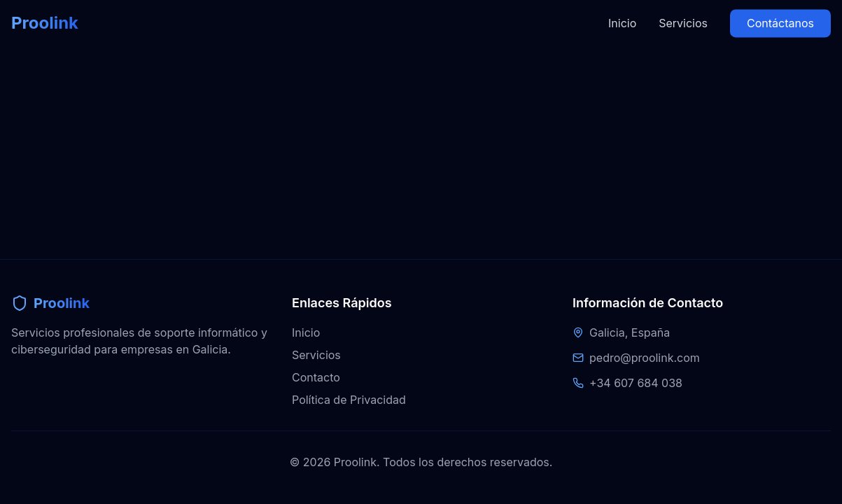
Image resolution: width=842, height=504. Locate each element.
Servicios (683, 12)
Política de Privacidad (349, 400)
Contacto (316, 377)
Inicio (622, 12)
